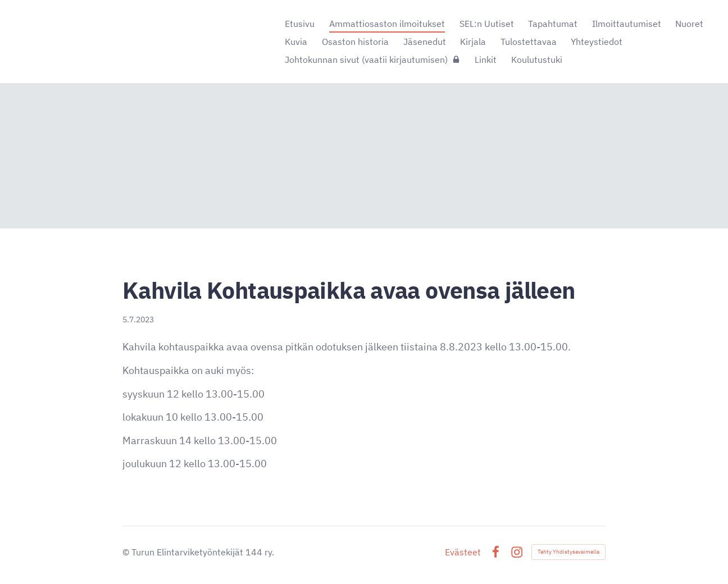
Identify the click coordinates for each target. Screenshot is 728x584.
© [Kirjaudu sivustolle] (127, 552)
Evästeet (463, 552)
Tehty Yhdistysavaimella (568, 552)
